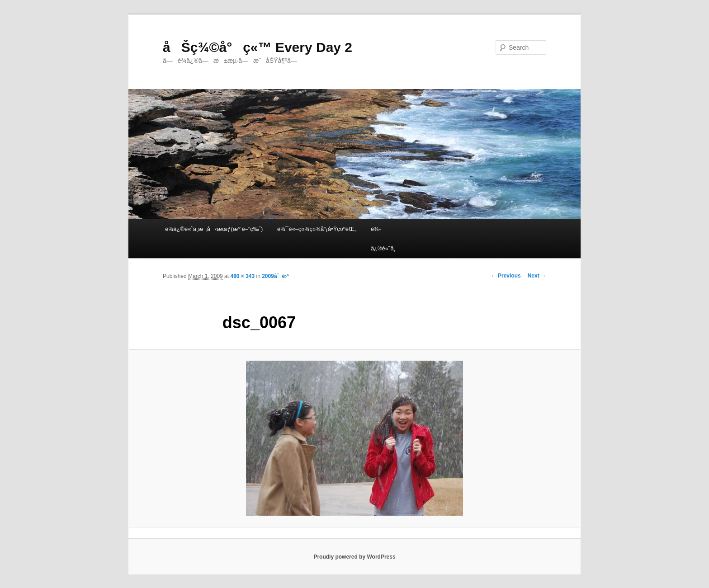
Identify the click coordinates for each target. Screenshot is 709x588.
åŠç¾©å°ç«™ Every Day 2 (258, 47)
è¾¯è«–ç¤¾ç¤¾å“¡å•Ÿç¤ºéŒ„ (317, 229)
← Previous (506, 276)
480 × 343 (242, 276)
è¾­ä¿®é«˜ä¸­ (383, 239)
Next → (537, 276)
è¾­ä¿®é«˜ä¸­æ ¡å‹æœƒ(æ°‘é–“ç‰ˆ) (214, 229)
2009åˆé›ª (275, 276)
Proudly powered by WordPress (354, 557)
